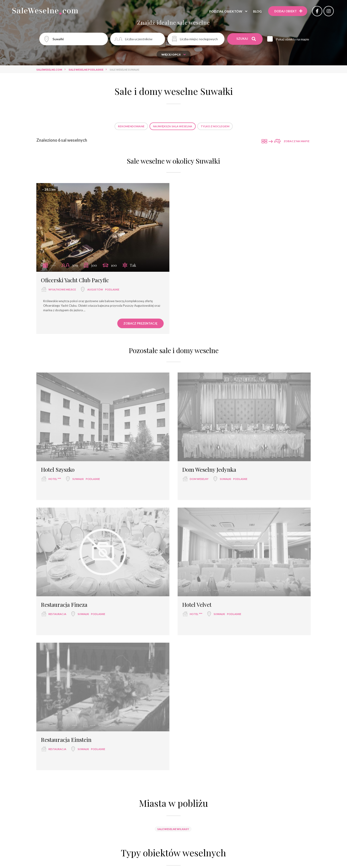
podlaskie (112, 289)
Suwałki (78, 479)
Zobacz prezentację (140, 323)
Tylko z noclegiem (215, 126)
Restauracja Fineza (64, 604)
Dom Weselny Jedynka (209, 469)
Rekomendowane (131, 126)
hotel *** (55, 479)
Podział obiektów (226, 11)
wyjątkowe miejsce (62, 289)
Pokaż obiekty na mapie (292, 39)
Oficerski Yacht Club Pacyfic (75, 280)
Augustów (95, 289)
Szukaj (246, 39)
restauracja (57, 614)
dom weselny (199, 479)
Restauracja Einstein (66, 740)
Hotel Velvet (197, 604)
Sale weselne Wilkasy (173, 829)
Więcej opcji (174, 55)
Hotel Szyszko (58, 469)
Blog (257, 11)
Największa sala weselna (173, 126)
